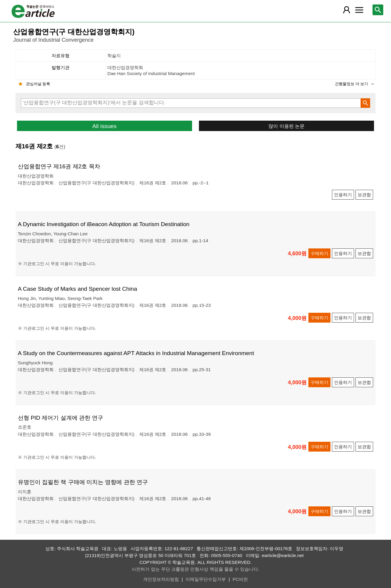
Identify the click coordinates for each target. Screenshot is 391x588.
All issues (105, 126)
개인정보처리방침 (161, 579)
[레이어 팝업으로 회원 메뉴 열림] (347, 10)
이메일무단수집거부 (206, 579)
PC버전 (240, 579)
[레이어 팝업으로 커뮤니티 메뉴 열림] (359, 10)
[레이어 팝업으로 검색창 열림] (378, 10)
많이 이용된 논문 (286, 126)
